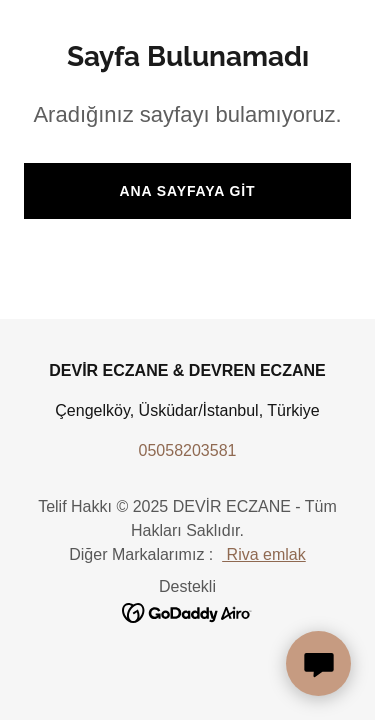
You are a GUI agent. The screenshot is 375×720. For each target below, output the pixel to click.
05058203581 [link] (188, 450)
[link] (187, 611)
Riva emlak (264, 554)
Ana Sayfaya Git (188, 191)
